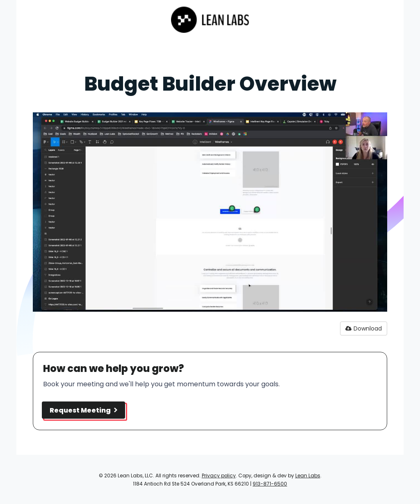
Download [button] (364, 328)
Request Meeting (83, 410)
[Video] (210, 212)
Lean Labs (308, 476)
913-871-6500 (270, 484)
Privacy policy (219, 476)
